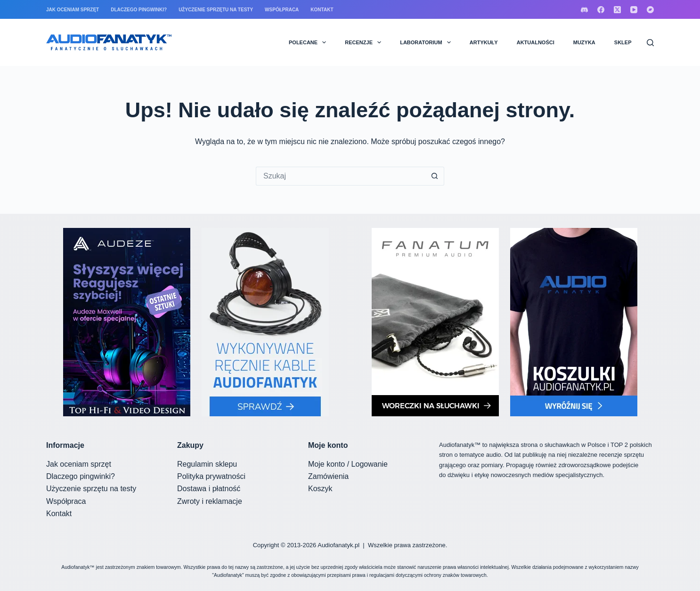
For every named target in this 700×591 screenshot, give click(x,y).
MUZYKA (584, 42)
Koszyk (320, 489)
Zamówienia (328, 476)
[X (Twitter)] (617, 10)
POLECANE (309, 42)
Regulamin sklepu (207, 464)
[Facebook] (601, 10)
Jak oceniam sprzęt (73, 10)
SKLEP (623, 42)
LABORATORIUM (427, 42)
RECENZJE (365, 42)
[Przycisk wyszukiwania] (435, 176)
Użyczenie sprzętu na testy (216, 10)
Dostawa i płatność (209, 489)
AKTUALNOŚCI (536, 42)
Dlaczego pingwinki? (139, 10)
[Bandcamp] (650, 10)
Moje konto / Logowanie (348, 464)
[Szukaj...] (341, 176)
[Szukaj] (650, 43)
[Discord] (584, 10)
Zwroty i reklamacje (210, 501)
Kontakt (322, 10)
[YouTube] (634, 10)
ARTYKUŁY (484, 42)
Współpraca (282, 10)
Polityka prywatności (211, 476)
